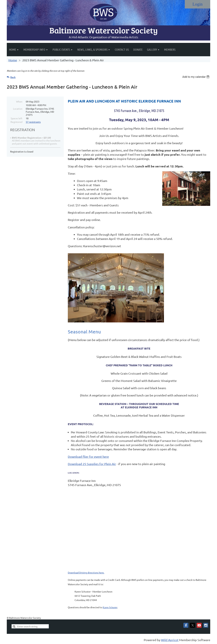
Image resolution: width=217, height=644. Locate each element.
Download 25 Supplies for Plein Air (92, 464)
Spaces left (17, 118)
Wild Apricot (170, 640)
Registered (16, 122)
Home (13, 60)
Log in (198, 4)
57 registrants (33, 122)
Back (13, 77)
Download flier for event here (88, 457)
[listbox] (196, 77)
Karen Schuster (110, 607)
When (19, 101)
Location (18, 109)
